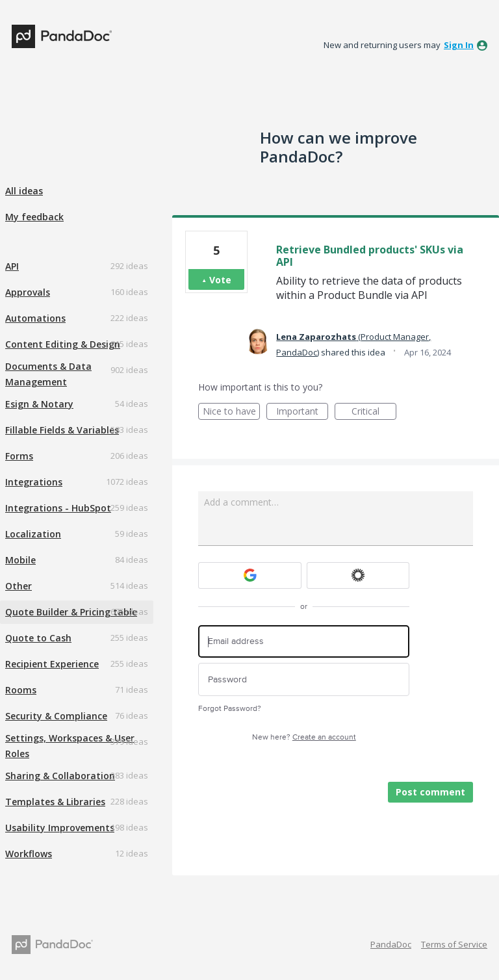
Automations (35, 318)
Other (19, 586)
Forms (19, 456)
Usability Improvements (60, 828)
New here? (304, 737)
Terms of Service (454, 944)
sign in (459, 45)
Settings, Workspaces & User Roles (70, 746)
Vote (220, 280)
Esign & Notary (39, 404)
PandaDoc (391, 944)
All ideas (24, 191)
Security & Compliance (56, 716)
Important (302, 412)
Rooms (21, 690)
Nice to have (232, 412)
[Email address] (304, 642)
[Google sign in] (250, 575)
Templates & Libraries (55, 802)
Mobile (20, 560)
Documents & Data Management (48, 374)
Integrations (34, 482)
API (12, 266)
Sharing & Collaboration (60, 776)
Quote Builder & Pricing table (71, 612)
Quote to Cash (38, 638)
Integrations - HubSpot (58, 508)
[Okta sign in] (358, 575)
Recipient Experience (52, 664)
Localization (33, 534)
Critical (374, 412)
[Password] (304, 679)
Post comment (430, 792)
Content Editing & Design (63, 344)
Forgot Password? (230, 709)
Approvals (28, 292)
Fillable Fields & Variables (62, 430)
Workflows (29, 854)
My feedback (34, 217)
